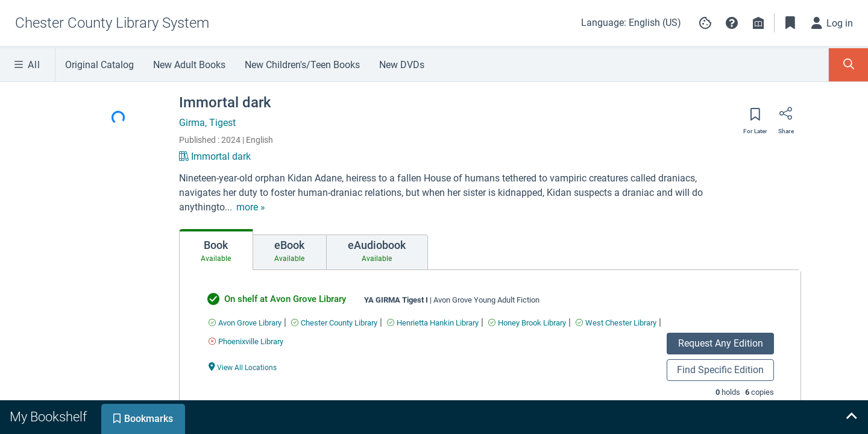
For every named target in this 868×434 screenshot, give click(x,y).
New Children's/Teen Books (302, 65)
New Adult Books (189, 65)
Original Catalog (99, 65)
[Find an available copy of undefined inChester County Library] (334, 323)
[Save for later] (755, 118)
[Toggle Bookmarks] (790, 23)
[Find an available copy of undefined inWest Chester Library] (616, 323)
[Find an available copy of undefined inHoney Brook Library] (527, 323)
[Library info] (758, 23)
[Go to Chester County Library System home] (112, 23)
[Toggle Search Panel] (848, 65)
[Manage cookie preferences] (705, 23)
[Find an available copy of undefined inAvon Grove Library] (245, 323)
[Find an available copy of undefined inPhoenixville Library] (246, 341)
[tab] (216, 250)
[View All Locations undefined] (243, 367)
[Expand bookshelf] (851, 417)
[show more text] (251, 207)
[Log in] (832, 23)
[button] (732, 23)
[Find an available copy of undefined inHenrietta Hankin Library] (433, 323)
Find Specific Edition (720, 370)
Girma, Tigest (207, 123)
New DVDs (402, 65)
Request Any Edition (721, 343)
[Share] (786, 118)
